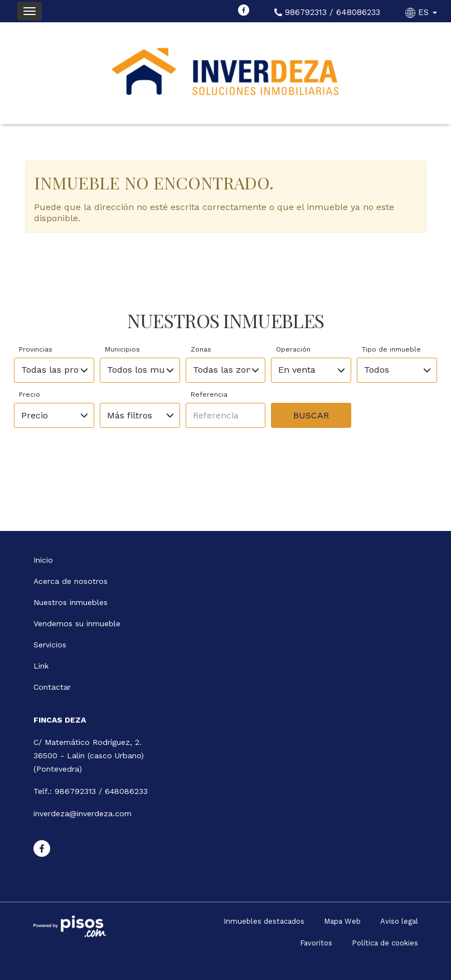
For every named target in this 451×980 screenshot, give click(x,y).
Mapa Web (342, 921)
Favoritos (316, 943)
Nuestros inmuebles (71, 602)
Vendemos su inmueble (77, 623)
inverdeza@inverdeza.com (83, 813)
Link (41, 666)
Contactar (52, 687)
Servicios (50, 645)
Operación (293, 349)
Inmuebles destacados (264, 921)
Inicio (43, 560)
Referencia (209, 394)
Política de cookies (385, 943)
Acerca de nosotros (71, 581)
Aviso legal (399, 921)
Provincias (36, 349)
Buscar (311, 415)
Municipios (122, 349)
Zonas (201, 349)
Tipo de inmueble (391, 349)
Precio (30, 394)
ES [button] (423, 12)
